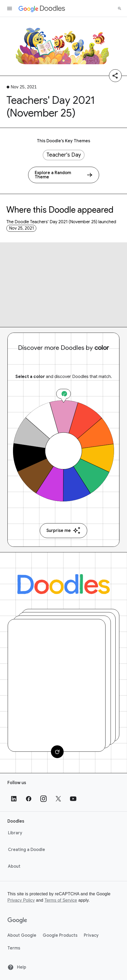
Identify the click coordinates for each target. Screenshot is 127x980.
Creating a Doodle (27, 850)
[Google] (17, 921)
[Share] (115, 76)
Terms (14, 948)
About (14, 866)
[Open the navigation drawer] (10, 8)
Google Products (60, 935)
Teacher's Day (64, 155)
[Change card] (57, 752)
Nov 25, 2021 (21, 228)
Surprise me (63, 530)
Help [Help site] (17, 967)
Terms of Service (61, 900)
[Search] (120, 8)
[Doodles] (63, 584)
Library (15, 833)
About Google (22, 935)
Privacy (91, 935)
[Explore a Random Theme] (64, 175)
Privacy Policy (21, 900)
